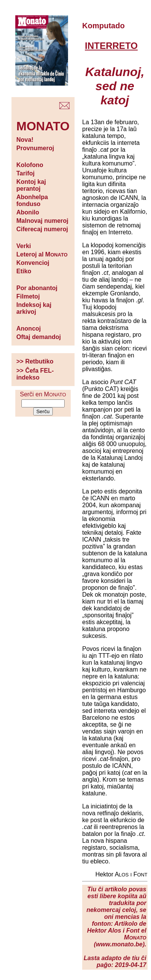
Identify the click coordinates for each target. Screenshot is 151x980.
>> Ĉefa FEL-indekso (35, 374)
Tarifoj (26, 173)
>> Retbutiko (35, 361)
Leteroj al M (42, 254)
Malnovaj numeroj (42, 221)
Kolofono (30, 165)
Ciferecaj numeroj (42, 229)
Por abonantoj (37, 288)
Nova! (25, 140)
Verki (24, 246)
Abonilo (28, 212)
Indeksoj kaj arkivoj (34, 308)
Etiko (24, 271)
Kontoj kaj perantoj (31, 185)
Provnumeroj (35, 148)
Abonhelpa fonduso (32, 200)
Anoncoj (29, 329)
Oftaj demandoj (39, 337)
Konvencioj (33, 263)
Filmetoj (28, 296)
